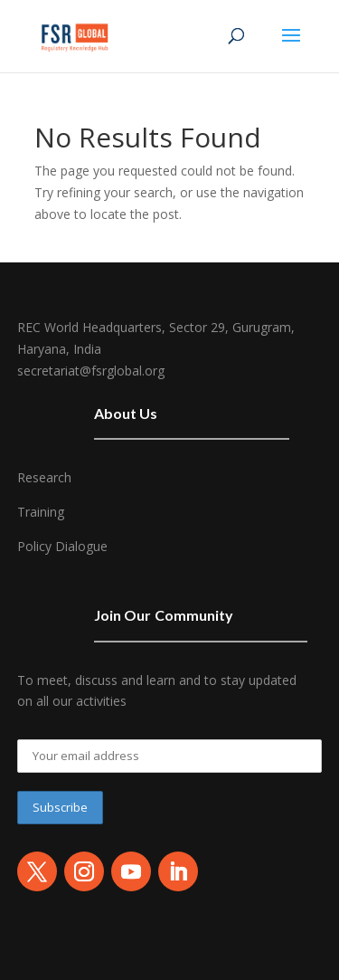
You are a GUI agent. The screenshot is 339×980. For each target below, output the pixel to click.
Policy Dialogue (62, 546)
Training (41, 512)
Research (44, 477)
